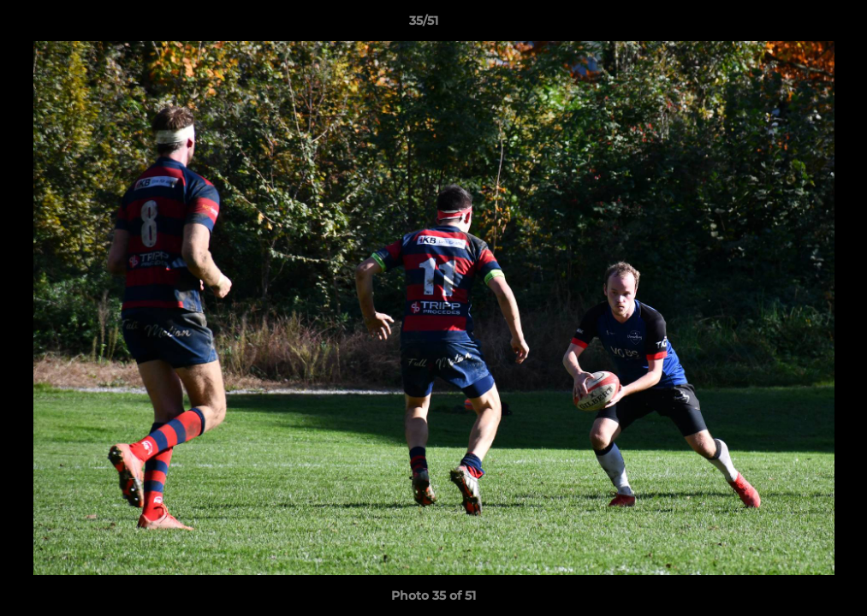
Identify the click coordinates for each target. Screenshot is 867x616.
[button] (795, 25)
